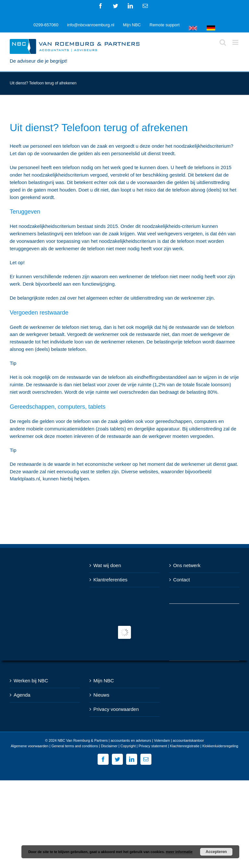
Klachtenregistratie (185, 746)
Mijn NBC (104, 681)
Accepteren (216, 852)
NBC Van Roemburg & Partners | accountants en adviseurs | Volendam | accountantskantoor (131, 740)
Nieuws (101, 695)
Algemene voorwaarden (30, 746)
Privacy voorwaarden (116, 709)
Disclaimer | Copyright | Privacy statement (134, 746)
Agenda (22, 695)
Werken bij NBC (31, 681)
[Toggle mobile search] (223, 42)
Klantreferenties (110, 580)
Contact (182, 580)
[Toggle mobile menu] (236, 42)
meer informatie (179, 852)
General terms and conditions (75, 746)
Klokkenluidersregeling (220, 746)
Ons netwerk (187, 565)
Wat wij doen (107, 565)
